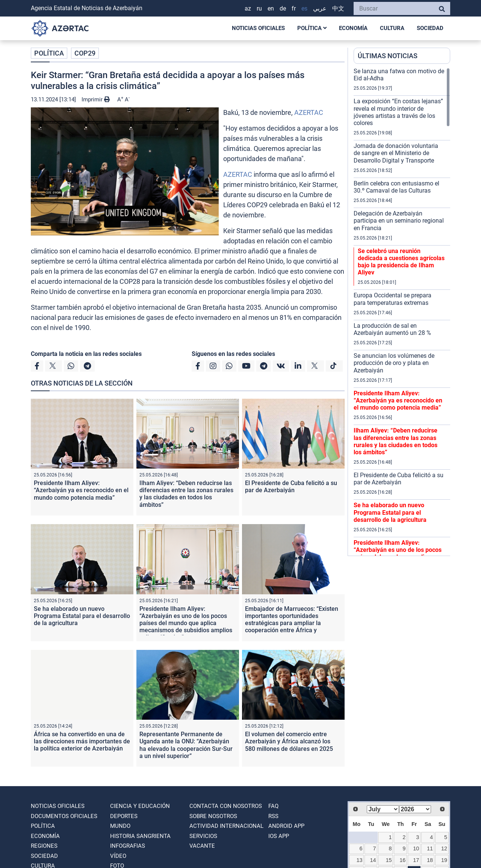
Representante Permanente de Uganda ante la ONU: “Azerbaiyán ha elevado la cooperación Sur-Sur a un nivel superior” (186, 745)
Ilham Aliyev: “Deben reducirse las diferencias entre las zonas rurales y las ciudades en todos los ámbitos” (186, 494)
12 (444, 848)
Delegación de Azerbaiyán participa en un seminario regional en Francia (399, 221)
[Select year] (415, 809)
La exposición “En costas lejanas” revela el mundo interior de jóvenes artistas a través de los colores (398, 112)
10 (416, 848)
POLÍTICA (312, 28)
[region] (402, 312)
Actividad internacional (226, 826)
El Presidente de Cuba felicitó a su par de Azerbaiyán (291, 487)
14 (373, 860)
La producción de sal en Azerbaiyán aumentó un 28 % (392, 329)
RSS (273, 816)
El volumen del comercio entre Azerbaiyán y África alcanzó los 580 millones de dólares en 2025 (289, 741)
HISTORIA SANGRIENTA (140, 836)
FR (294, 8)
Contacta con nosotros (226, 806)
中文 (338, 8)
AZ (248, 8)
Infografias (128, 846)
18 (430, 860)
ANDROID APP (286, 826)
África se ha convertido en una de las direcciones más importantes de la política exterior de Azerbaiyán (82, 741)
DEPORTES (124, 816)
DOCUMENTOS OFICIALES (64, 816)
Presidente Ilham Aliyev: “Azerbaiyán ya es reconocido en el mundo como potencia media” (81, 490)
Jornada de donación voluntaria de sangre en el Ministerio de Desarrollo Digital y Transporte (396, 153)
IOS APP (279, 836)
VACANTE (202, 846)
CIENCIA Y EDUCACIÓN (140, 806)
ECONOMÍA (353, 28)
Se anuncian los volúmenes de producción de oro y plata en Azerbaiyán (394, 363)
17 (416, 860)
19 (444, 860)
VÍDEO (118, 856)
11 (430, 848)
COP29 (85, 53)
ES (304, 8)
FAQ (273, 806)
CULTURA (392, 28)
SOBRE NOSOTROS (213, 816)
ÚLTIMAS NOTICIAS (388, 56)
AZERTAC (309, 112)
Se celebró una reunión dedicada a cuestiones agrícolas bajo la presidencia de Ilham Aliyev (401, 262)
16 (402, 860)
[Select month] (383, 809)
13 (359, 860)
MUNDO (120, 826)
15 (389, 860)
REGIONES (44, 846)
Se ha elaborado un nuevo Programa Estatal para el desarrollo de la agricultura (82, 616)
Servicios (203, 836)
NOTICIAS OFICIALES (258, 28)
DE (283, 8)
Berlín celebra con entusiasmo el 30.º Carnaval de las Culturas (396, 187)
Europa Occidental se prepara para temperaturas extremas (393, 299)
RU (259, 8)
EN (271, 8)
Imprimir (96, 99)
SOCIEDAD (430, 28)
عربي (320, 8)
